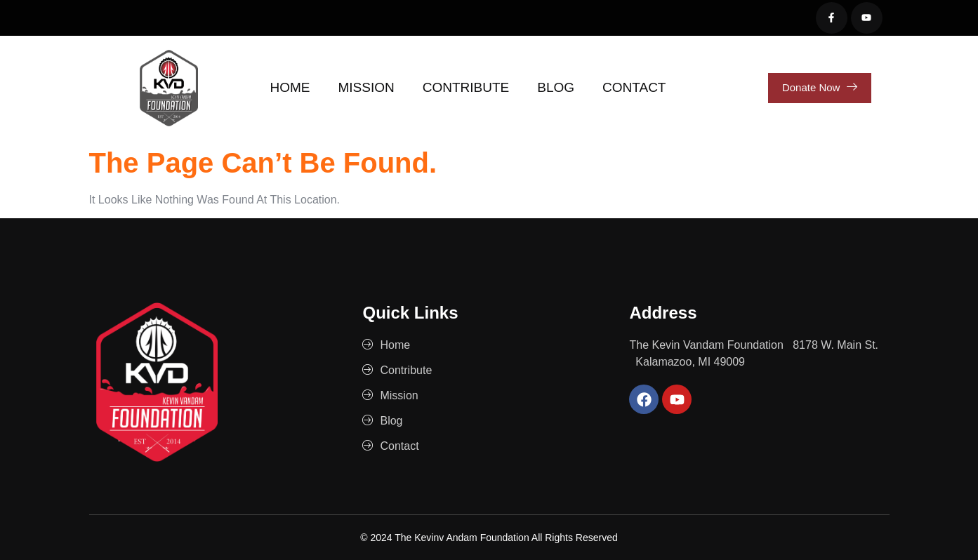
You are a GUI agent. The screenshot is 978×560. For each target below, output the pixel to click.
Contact (634, 87)
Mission (366, 87)
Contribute (466, 87)
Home (290, 87)
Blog (556, 87)
